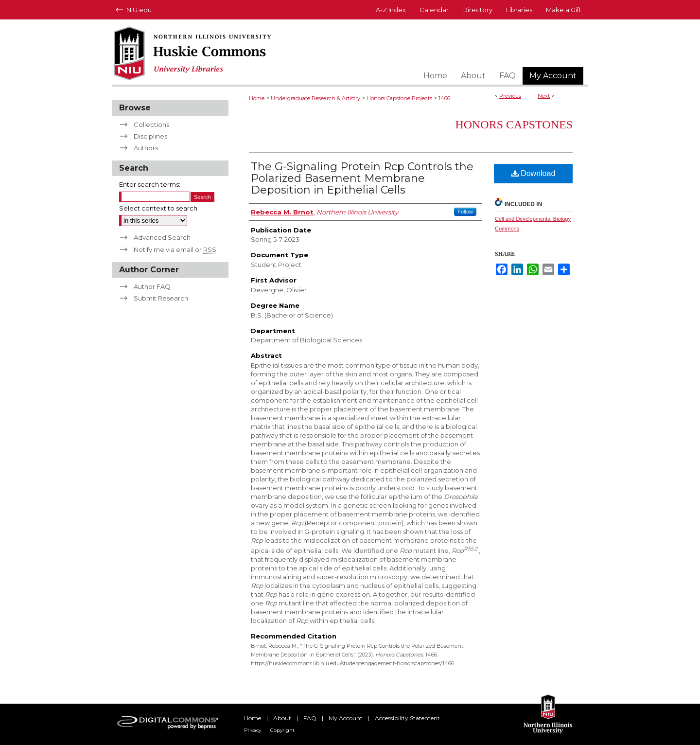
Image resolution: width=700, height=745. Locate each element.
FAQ (310, 718)
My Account (346, 718)
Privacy (253, 730)
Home (257, 98)
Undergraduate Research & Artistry (315, 98)
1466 (444, 98)
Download (534, 173)
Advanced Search (162, 237)
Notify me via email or (175, 249)
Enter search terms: (150, 184)
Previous (510, 96)
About (282, 718)
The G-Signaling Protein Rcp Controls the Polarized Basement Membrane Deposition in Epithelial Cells (362, 178)
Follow (465, 212)
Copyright (282, 730)
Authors (146, 148)
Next (544, 96)
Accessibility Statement (407, 718)
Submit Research (161, 298)
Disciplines (150, 136)
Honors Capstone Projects (399, 98)
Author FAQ (152, 286)
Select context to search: (159, 208)
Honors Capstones (514, 124)
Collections (151, 124)
